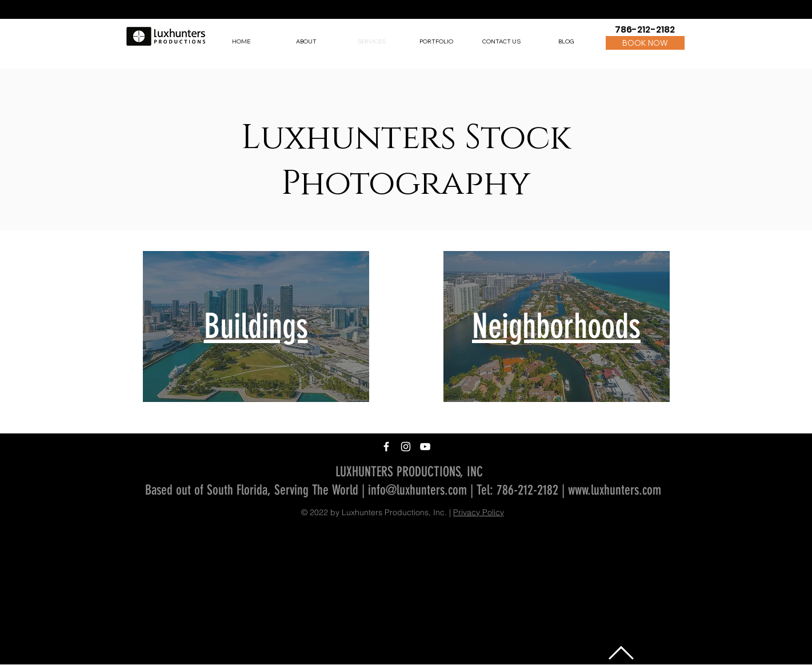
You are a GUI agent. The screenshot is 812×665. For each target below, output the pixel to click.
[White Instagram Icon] (406, 447)
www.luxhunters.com (615, 490)
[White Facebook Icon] (386, 447)
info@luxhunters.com (417, 490)
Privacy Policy (479, 512)
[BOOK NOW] (645, 43)
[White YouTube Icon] (425, 447)
